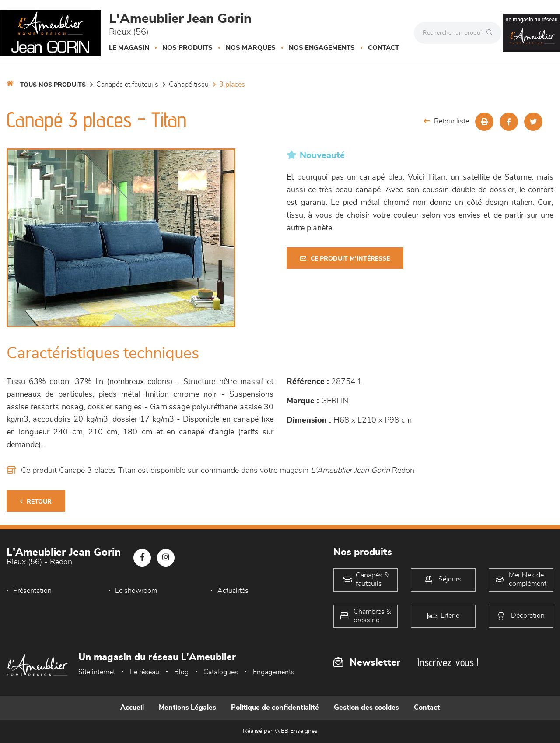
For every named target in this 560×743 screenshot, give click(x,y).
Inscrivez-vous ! (448, 662)
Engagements (274, 672)
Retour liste (446, 121)
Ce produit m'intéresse (345, 259)
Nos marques (251, 48)
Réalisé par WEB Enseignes (280, 731)
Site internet (97, 672)
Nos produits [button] (187, 48)
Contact (383, 48)
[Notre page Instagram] (166, 558)
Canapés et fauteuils (127, 85)
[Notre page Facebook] (142, 558)
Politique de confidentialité (275, 708)
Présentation (32, 591)
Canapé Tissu (189, 85)
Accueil (132, 708)
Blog (181, 672)
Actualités (233, 591)
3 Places (232, 85)
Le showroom (136, 591)
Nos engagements (322, 48)
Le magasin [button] (129, 48)
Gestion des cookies (366, 708)
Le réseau (145, 672)
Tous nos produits (53, 85)
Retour (36, 502)
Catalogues (221, 672)
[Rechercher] (492, 33)
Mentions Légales (187, 708)
